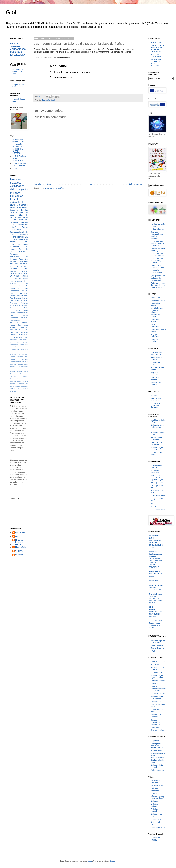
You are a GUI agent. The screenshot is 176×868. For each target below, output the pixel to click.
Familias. (13, 359)
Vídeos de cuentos (19, 389)
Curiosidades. (15, 318)
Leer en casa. (16, 279)
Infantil (18, 536)
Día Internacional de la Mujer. (19, 291)
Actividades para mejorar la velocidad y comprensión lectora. (157, 312)
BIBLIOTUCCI (155, 581)
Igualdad (13, 362)
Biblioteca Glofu (21, 532)
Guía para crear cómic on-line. (157, 353)
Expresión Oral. (22, 357)
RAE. (153, 504)
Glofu (13, 12)
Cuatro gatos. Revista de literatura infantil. (157, 746)
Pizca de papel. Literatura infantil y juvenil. (158, 753)
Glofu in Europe (156, 594)
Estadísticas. (23, 220)
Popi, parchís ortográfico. (156, 399)
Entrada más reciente (43, 184)
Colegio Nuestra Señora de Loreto (157, 647)
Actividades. (14, 340)
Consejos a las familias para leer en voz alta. (157, 268)
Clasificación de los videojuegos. (158, 249)
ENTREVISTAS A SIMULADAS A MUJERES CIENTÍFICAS (157, 49)
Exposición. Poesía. (19, 322)
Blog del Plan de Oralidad (19, 100)
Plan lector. (14, 337)
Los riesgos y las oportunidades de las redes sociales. (158, 243)
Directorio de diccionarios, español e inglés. (157, 478)
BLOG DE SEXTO (156, 585)
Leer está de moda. (158, 827)
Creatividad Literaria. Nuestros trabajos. (19, 207)
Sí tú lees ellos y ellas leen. (157, 823)
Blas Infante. (23, 340)
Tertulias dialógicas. (21, 386)
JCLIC (153, 651)
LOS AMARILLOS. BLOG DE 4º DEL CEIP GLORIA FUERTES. (156, 612)
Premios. (21, 237)
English (12, 357)
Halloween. (23, 252)
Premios (13, 371)
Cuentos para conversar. (156, 716)
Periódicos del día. (158, 770)
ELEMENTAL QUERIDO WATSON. (156, 406)
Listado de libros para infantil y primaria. (157, 261)
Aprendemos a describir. (156, 358)
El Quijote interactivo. (155, 336)
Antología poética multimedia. (157, 438)
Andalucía (24, 308)
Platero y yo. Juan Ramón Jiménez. (19, 164)
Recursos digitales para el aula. (158, 642)
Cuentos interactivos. (155, 721)
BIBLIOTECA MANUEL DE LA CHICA (156, 574)
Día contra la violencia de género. (19, 239)
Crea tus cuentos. (157, 730)
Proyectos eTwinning (19, 303)
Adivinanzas (14, 308)
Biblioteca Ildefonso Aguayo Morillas (156, 554)
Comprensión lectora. (156, 320)
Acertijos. (13, 283)
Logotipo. (20, 364)
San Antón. (24, 337)
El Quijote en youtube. (156, 805)
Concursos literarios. (155, 379)
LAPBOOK (17, 168)
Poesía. (25, 369)
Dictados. (154, 395)
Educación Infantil (49, 100)
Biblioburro (155, 801)
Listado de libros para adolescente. (157, 255)
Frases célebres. (19, 327)
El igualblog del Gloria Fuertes (18, 86)
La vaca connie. (157, 673)
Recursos (13, 376)
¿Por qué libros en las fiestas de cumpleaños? (158, 278)
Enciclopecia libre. (158, 483)
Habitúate (25, 359)
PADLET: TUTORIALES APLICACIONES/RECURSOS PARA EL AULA (18, 49)
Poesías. (14, 271)
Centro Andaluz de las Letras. (158, 466)
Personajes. (23, 335)
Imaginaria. (155, 741)
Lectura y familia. (157, 229)
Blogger (113, 861)
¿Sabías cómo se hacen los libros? (157, 797)
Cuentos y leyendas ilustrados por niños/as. (158, 689)
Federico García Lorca (19, 325)
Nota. (26, 364)
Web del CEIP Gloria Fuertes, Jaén (18, 72)
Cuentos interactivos (155, 325)
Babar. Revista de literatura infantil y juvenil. (157, 760)
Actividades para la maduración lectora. (158, 303)
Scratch (19, 381)
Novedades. (15, 254)
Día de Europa (15, 296)
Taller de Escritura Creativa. (158, 384)
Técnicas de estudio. (155, 839)
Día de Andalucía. (21, 293)
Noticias (13, 367)
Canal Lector (155, 298)
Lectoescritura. (156, 684)
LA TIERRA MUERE (19, 276)
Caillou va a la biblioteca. (156, 782)
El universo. (23, 354)
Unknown (19, 551)
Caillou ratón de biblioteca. (157, 787)
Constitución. (15, 288)
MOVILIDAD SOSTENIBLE (156, 56)
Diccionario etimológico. (155, 471)
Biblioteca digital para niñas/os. (157, 698)
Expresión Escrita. (21, 298)
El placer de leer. (157, 819)
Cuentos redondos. (158, 662)
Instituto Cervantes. (158, 496)
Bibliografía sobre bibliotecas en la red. (157, 427)
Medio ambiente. (22, 300)
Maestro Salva (21, 547)
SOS (26, 281)
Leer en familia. (157, 273)
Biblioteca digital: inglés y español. (157, 677)
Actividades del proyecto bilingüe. (19, 189)
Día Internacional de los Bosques (19, 347)
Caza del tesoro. (19, 342)
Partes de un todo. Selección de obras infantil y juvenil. (158, 285)
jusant (90, 861)
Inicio (90, 184)
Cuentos (25, 315)
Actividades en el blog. (19, 305)
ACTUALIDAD (156, 42)
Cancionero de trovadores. (156, 443)
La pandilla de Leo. (158, 694)
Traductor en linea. (158, 510)
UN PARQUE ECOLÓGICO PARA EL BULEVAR (156, 63)
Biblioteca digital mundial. (157, 449)
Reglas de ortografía (154, 374)
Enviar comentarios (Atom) (55, 188)
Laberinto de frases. (155, 363)
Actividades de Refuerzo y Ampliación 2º (19, 259)
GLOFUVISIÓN (16, 330)
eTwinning (13, 391)
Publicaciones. (23, 374)
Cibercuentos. (156, 702)
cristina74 (19, 555)
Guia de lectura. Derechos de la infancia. (19, 332)
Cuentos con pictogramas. (156, 726)
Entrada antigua (135, 184)
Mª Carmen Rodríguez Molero (20, 542)
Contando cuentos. (158, 681)
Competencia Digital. (17, 345)
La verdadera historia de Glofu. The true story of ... (20, 142)
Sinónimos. (155, 507)
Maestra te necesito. (155, 792)
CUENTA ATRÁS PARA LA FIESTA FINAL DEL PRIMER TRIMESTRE (155, 563)
